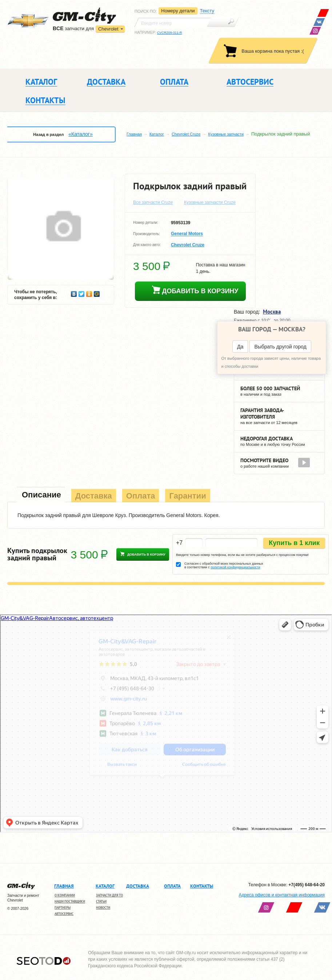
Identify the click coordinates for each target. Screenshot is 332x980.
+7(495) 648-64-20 (307, 885)
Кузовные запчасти (226, 134)
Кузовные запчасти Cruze (210, 202)
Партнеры (63, 908)
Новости (103, 908)
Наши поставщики (70, 901)
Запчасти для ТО (109, 895)
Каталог (157, 134)
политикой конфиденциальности (235, 567)
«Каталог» (80, 134)
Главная (134, 134)
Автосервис (64, 914)
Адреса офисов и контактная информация (282, 895)
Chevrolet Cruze (186, 134)
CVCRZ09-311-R (170, 33)
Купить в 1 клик (294, 543)
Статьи (101, 901)
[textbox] (173, 23)
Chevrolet (108, 29)
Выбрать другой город (280, 346)
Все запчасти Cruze (153, 202)
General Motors (187, 234)
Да (240, 346)
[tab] (41, 495)
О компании (65, 895)
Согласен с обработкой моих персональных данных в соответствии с (224, 565)
